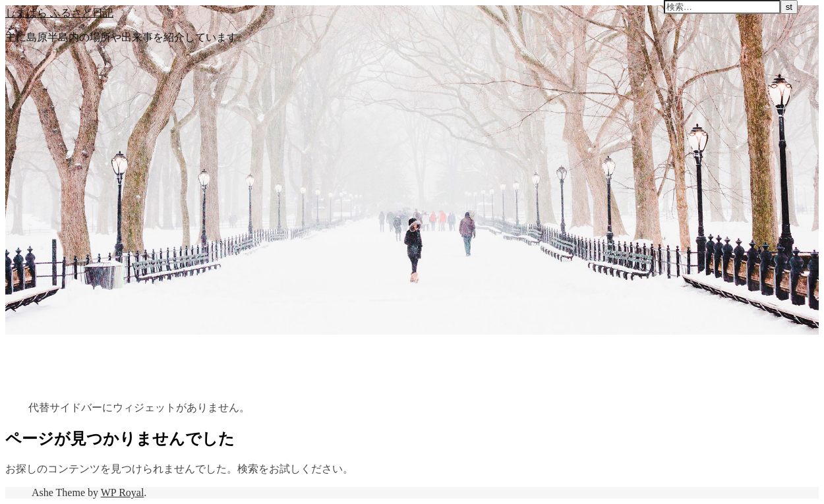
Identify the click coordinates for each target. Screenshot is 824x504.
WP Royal (123, 492)
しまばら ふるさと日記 (59, 13)
